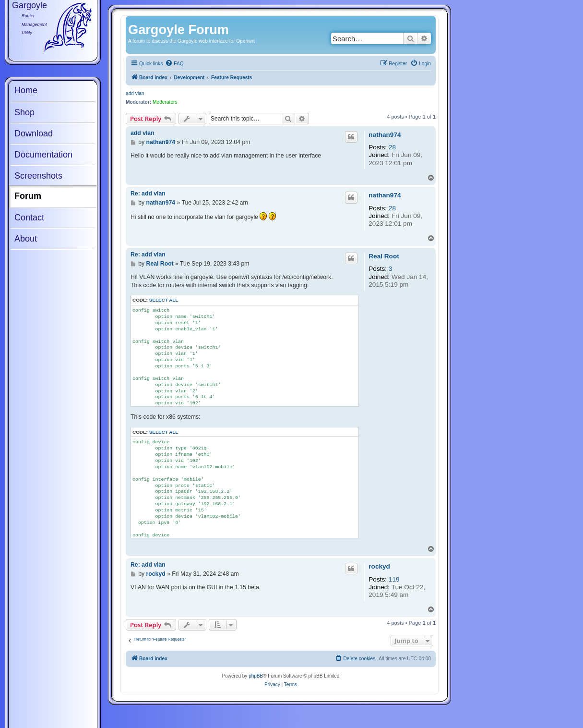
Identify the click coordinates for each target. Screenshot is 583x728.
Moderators (165, 102)
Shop (24, 112)
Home (26, 90)
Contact (29, 218)
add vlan (135, 93)
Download (34, 133)
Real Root (384, 256)
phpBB (256, 676)
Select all (164, 300)
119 (394, 579)
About (26, 239)
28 (392, 147)
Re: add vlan (148, 194)
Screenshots (38, 176)
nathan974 (385, 135)
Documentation (43, 155)
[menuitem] (174, 64)
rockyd (379, 566)
